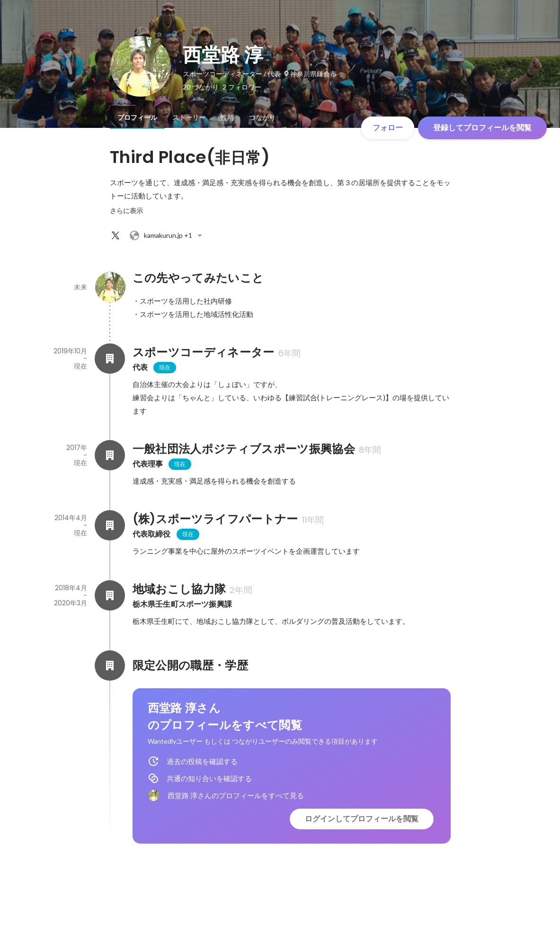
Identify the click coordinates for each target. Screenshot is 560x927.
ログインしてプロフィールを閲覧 (362, 819)
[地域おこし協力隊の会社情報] (110, 595)
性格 (227, 117)
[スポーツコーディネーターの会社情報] (110, 359)
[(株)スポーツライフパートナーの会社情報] (110, 525)
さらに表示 (126, 211)
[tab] (137, 117)
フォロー (388, 128)
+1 (167, 235)
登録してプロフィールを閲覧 (482, 128)
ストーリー (189, 117)
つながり (262, 117)
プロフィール (137, 117)
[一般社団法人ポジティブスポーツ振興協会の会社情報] (110, 455)
